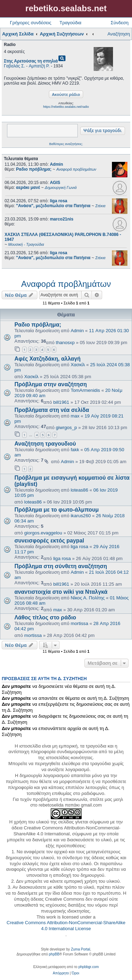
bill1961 (61, 402)
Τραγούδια (70, 23)
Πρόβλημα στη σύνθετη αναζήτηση (61, 566)
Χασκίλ (78, 365)
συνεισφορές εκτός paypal (49, 541)
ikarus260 (81, 516)
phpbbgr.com (89, 967)
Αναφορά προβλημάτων (66, 284)
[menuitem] (61, 973)
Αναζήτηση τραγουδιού (45, 444)
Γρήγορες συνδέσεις (31, 23)
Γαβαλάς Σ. (14, 66)
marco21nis (62, 219)
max (75, 416)
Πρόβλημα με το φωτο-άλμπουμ (56, 510)
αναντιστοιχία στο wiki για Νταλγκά (61, 592)
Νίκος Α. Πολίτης (88, 598)
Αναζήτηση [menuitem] (119, 34)
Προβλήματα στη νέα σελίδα (52, 410)
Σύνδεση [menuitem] (120, 23)
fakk (75, 450)
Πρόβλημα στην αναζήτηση (51, 384)
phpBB (54, 954)
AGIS (55, 183)
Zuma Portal (80, 949)
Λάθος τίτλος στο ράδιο (45, 617)
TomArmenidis (86, 390)
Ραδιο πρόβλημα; (38, 325)
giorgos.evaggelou (43, 533)
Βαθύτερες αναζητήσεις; (66, 144)
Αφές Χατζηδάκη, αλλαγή (48, 359)
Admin (56, 164)
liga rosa (59, 201)
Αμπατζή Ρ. (39, 66)
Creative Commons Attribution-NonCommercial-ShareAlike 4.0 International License (66, 926)
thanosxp (65, 343)
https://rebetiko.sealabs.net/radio (66, 107)
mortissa (80, 623)
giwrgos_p (67, 427)
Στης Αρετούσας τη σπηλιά (31, 61)
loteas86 (80, 490)
